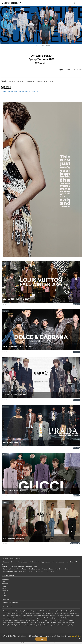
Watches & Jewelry (36, 562)
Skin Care (30, 623)
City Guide (38, 571)
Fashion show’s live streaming (54, 562)
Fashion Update (23, 562)
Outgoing (34, 611)
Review (11, 613)
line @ (4, 581)
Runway (10, 81)
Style (5, 567)
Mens (29, 618)
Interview (22, 616)
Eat (4, 611)
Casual (67, 618)
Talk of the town (57, 613)
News (5, 623)
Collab (32, 620)
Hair (5, 616)
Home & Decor (48, 569)
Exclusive (14, 571)
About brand (70, 562)
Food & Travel (21, 569)
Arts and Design (20, 623)
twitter (4, 588)
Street (32, 613)
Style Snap (34, 567)
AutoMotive (57, 625)
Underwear (37, 616)
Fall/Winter (76, 304)
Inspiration (21, 567)
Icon (27, 567)
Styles (26, 620)
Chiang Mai (46, 613)
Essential (30, 571)
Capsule (47, 620)
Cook (63, 611)
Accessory (59, 620)
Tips (59, 623)
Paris (17, 81)
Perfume (65, 625)
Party (66, 613)
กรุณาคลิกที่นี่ (75, 636)
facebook (5, 579)
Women (38, 613)
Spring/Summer (28, 81)
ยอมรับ (41, 639)
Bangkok (45, 616)
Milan (5, 613)
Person (9, 611)
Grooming (12, 567)
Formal (72, 613)
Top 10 (46, 571)
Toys (56, 569)
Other (68, 611)
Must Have (23, 571)
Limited (52, 616)
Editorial (7, 571)
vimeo (4, 586)
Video (52, 571)
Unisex (73, 611)
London (27, 611)
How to (13, 569)
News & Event (64, 569)
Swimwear (52, 611)
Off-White (41, 81)
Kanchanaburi (18, 611)
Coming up (16, 618)
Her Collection (12, 616)
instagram (5, 584)
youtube (5, 593)
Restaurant (7, 620)
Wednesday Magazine (11, 602)
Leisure (6, 569)
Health (10, 625)
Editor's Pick (60, 618)
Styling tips (18, 625)
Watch (25, 625)
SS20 (49, 81)
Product (65, 623)
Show (33, 618)
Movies (67, 616)
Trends (10, 623)
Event (5, 625)
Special (29, 616)
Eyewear (40, 618)
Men (53, 620)
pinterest (5, 591)
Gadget (40, 625)
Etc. (21, 613)
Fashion (6, 562)
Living (71, 625)
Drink (43, 623)
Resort (17, 613)
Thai (59, 611)
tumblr (4, 595)
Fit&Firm (37, 623)
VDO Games (43, 611)
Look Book (60, 616)
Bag (66, 620)
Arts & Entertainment (35, 569)
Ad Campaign (49, 618)
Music (24, 618)
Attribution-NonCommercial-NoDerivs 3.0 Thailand (20, 92)
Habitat (9, 618)
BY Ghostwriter (41, 63)
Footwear (48, 625)
